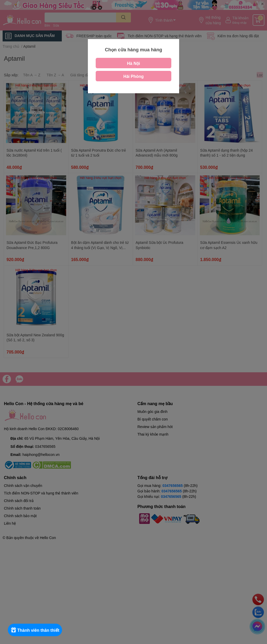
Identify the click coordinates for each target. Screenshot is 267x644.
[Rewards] (36, 630)
